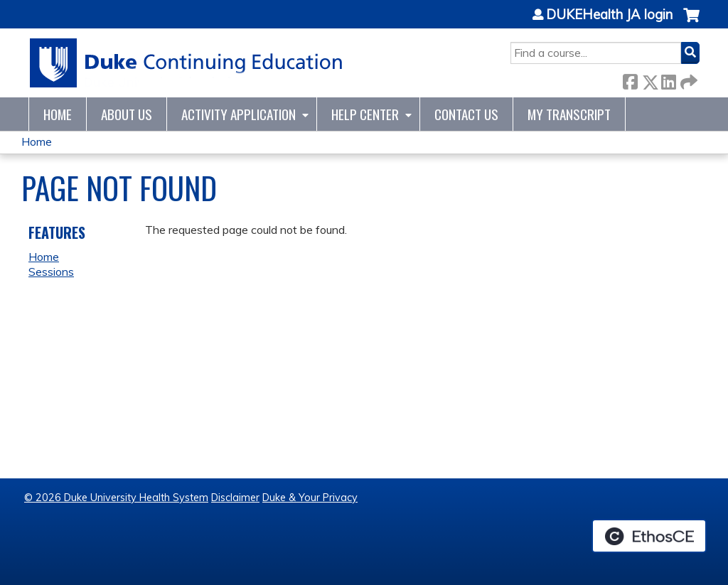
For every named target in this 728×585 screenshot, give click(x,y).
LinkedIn (668, 79)
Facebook (630, 79)
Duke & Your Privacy (310, 498)
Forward (687, 79)
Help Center (365, 114)
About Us (127, 114)
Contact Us (466, 114)
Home (58, 114)
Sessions (51, 272)
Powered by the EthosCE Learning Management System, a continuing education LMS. (649, 536)
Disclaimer (235, 498)
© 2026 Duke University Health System (116, 498)
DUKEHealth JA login (609, 15)
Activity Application (239, 114)
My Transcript (569, 114)
